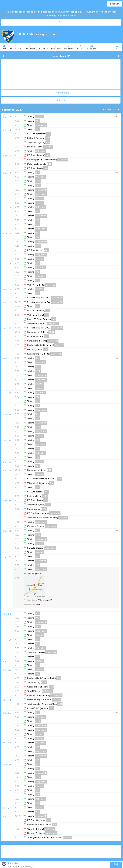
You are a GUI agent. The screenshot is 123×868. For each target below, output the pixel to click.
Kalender (91, 47)
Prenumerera (61, 93)
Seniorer (39, 203)
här (85, 12)
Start (4, 47)
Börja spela (30, 47)
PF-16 (38, 181)
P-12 (49, 134)
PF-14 (38, 246)
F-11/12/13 (39, 117)
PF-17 (38, 186)
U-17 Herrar (40, 151)
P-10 (47, 138)
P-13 (48, 142)
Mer (117, 47)
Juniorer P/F (41, 125)
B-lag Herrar (41, 229)
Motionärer (40, 276)
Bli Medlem (43, 47)
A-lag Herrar (41, 194)
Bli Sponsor (69, 47)
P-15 (37, 129)
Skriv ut (61, 100)
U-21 (37, 121)
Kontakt (81, 47)
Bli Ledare (56, 47)
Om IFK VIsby (15, 47)
